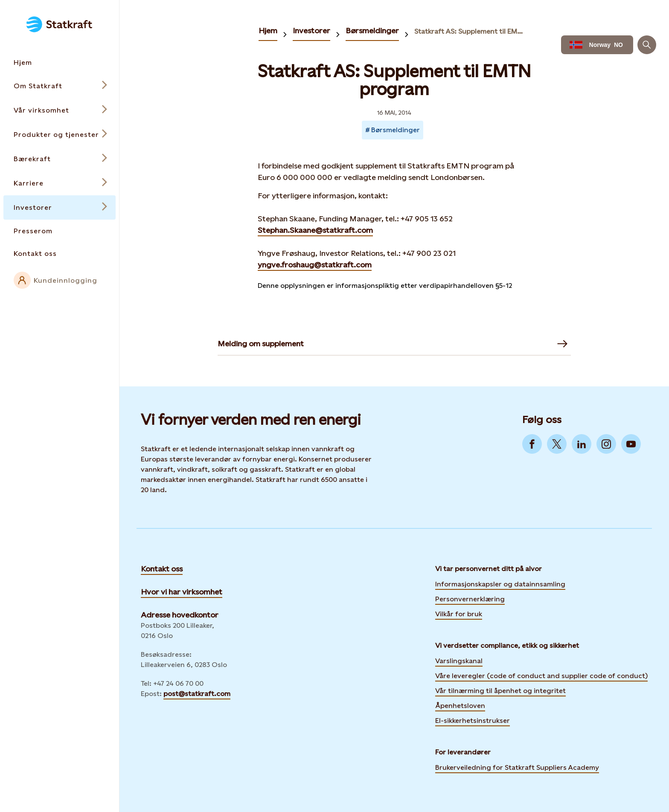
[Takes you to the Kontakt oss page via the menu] (60, 254)
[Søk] (647, 45)
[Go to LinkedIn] (582, 444)
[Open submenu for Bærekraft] (60, 159)
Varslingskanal (459, 661)
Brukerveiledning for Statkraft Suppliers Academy (517, 766)
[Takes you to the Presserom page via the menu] (60, 231)
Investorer (311, 30)
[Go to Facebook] (532, 444)
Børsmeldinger (372, 30)
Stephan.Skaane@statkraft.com (315, 230)
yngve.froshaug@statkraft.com (315, 265)
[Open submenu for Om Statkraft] (60, 86)
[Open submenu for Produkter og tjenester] (60, 135)
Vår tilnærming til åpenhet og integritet (500, 691)
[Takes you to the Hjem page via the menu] (60, 62)
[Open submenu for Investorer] (60, 207)
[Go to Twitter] (557, 444)
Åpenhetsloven (460, 706)
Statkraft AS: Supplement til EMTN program (469, 31)
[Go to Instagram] (606, 444)
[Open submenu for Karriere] (60, 183)
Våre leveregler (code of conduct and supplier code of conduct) (541, 676)
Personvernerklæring (470, 598)
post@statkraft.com (197, 694)
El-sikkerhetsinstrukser (473, 721)
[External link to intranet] (60, 280)
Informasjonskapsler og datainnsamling (500, 583)
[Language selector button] (597, 45)
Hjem (268, 30)
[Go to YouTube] (631, 444)
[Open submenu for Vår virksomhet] (60, 110)
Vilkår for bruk (459, 614)
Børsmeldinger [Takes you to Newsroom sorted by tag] (396, 130)
